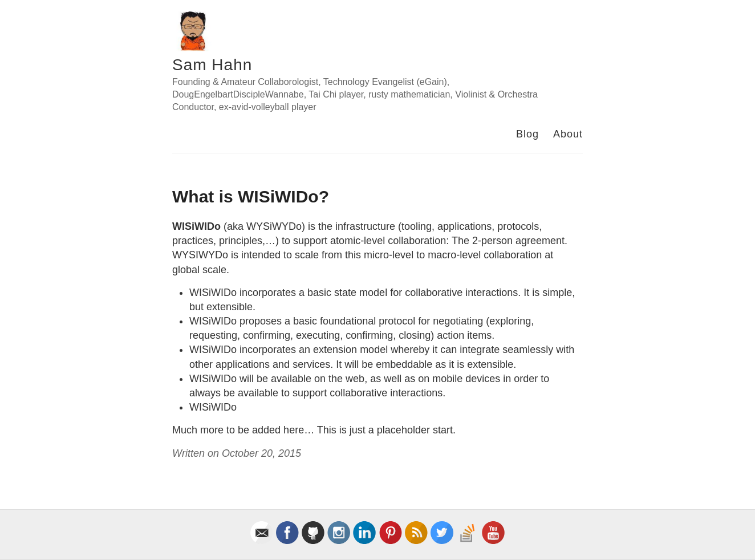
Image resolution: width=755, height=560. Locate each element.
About (568, 134)
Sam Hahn (212, 65)
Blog (527, 134)
